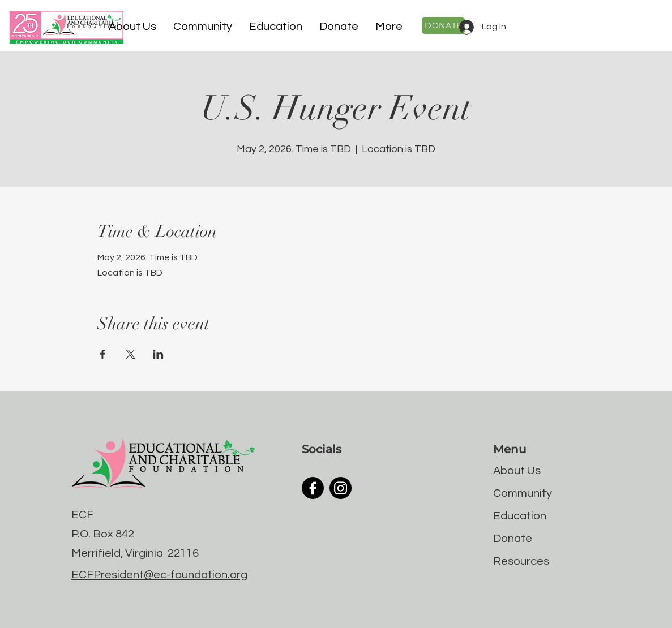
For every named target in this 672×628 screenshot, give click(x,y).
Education (520, 516)
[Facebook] (313, 488)
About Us (517, 471)
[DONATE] (443, 25)
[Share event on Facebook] (103, 354)
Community (523, 493)
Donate (513, 539)
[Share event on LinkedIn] (158, 354)
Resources (521, 561)
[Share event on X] (130, 354)
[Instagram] (341, 488)
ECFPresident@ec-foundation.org (159, 575)
